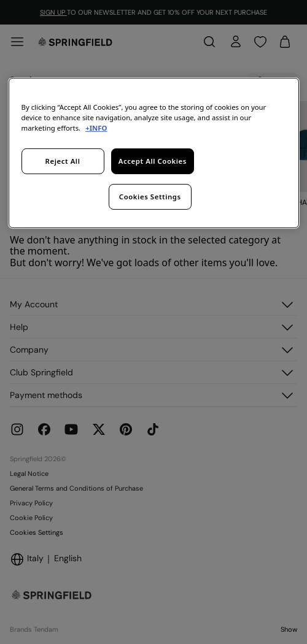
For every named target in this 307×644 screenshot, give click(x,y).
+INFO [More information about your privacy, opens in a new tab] (96, 128)
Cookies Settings (150, 196)
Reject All (63, 161)
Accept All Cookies (153, 161)
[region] (154, 152)
